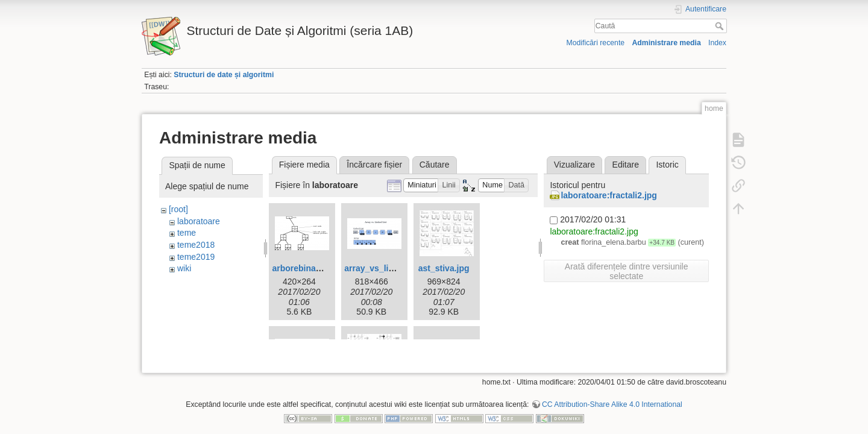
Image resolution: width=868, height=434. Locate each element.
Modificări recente (595, 43)
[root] (178, 209)
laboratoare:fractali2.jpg (609, 195)
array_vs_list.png (379, 268)
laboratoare (199, 221)
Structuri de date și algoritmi (224, 75)
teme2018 (196, 245)
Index (717, 43)
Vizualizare (574, 165)
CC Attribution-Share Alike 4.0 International (612, 394)
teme (187, 233)
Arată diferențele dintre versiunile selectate (627, 271)
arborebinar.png (304, 268)
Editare (626, 165)
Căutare (435, 165)
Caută (721, 26)
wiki (184, 268)
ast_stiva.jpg (444, 268)
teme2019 (196, 257)
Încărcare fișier (374, 165)
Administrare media (666, 43)
